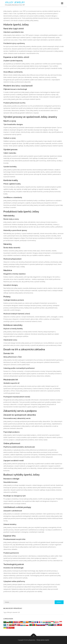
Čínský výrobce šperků (43, 640)
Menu (62, 3)
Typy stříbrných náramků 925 (12, 612)
